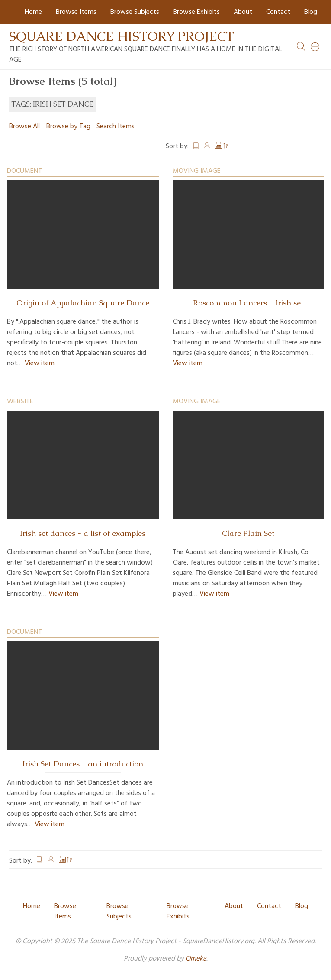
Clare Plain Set (248, 533)
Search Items (116, 127)
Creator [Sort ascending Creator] (207, 146)
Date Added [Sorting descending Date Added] (222, 146)
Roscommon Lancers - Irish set (248, 303)
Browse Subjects (135, 12)
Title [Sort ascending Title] (196, 146)
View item (40, 363)
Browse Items (76, 12)
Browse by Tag (68, 127)
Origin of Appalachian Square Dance (83, 303)
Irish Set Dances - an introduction (83, 764)
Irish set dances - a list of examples (83, 533)
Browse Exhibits (196, 12)
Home (33, 12)
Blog (311, 12)
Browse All (24, 127)
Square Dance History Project (122, 36)
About (243, 12)
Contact (278, 12)
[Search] (315, 47)
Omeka (196, 959)
